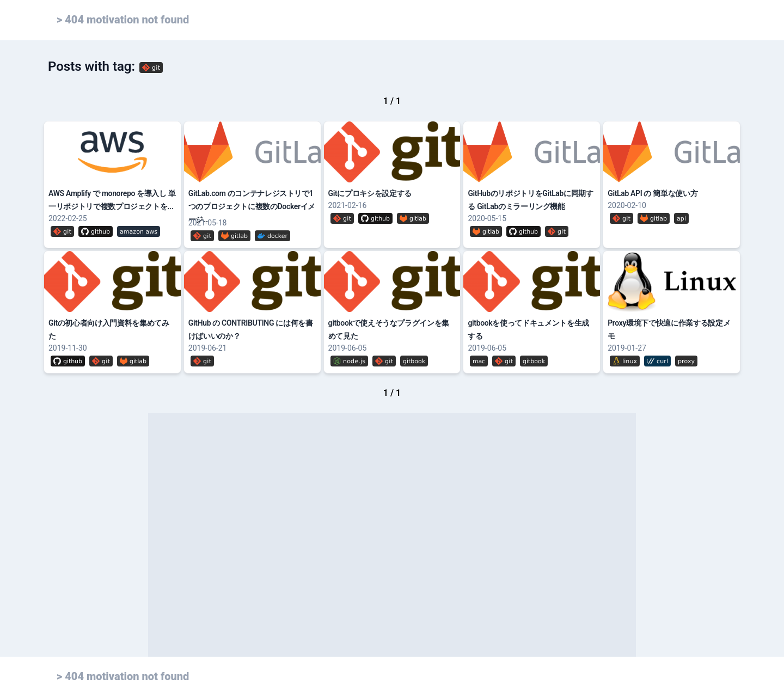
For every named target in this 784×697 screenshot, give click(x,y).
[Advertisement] (392, 535)
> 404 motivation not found (123, 20)
